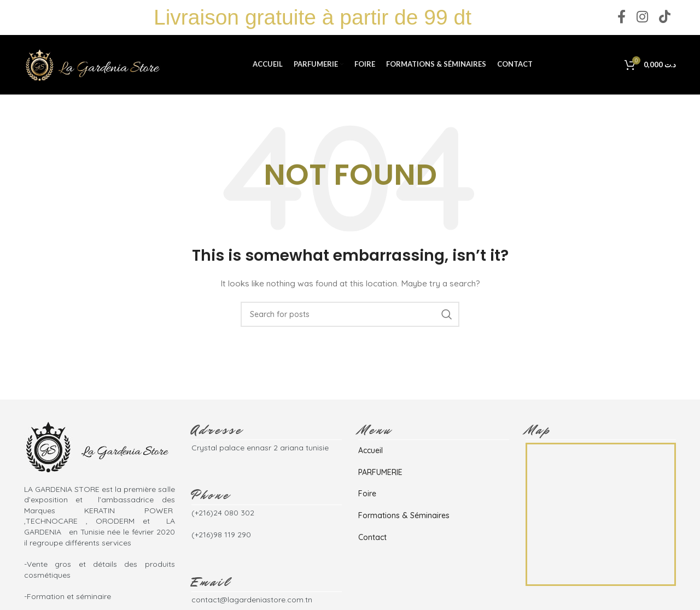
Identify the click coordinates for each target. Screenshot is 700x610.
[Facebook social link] (622, 18)
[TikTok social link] (665, 18)
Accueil (371, 453)
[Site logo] (92, 65)
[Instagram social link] (642, 18)
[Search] (350, 316)
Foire (367, 496)
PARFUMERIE (380, 474)
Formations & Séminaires (404, 517)
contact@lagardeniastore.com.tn (252, 602)
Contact (372, 539)
